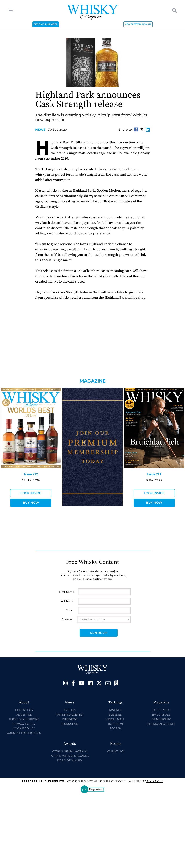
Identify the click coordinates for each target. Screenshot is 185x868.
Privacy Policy (24, 724)
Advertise (24, 715)
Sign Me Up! (99, 633)
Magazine (93, 381)
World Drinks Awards (70, 751)
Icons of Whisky (70, 760)
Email (70, 610)
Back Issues (161, 715)
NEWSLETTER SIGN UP (138, 24)
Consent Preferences (24, 733)
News (41, 130)
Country (67, 619)
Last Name (67, 601)
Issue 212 (31, 474)
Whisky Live (116, 751)
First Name (67, 592)
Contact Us (24, 710)
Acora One (155, 781)
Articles (70, 710)
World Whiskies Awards (70, 756)
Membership (161, 719)
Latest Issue (161, 710)
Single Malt (115, 719)
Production (70, 724)
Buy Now (31, 503)
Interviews (70, 719)
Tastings (115, 710)
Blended (115, 715)
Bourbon (115, 724)
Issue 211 (154, 474)
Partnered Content (70, 714)
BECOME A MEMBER (46, 24)
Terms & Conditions (24, 719)
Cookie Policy (24, 728)
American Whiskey (161, 724)
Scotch (115, 728)
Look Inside (31, 493)
